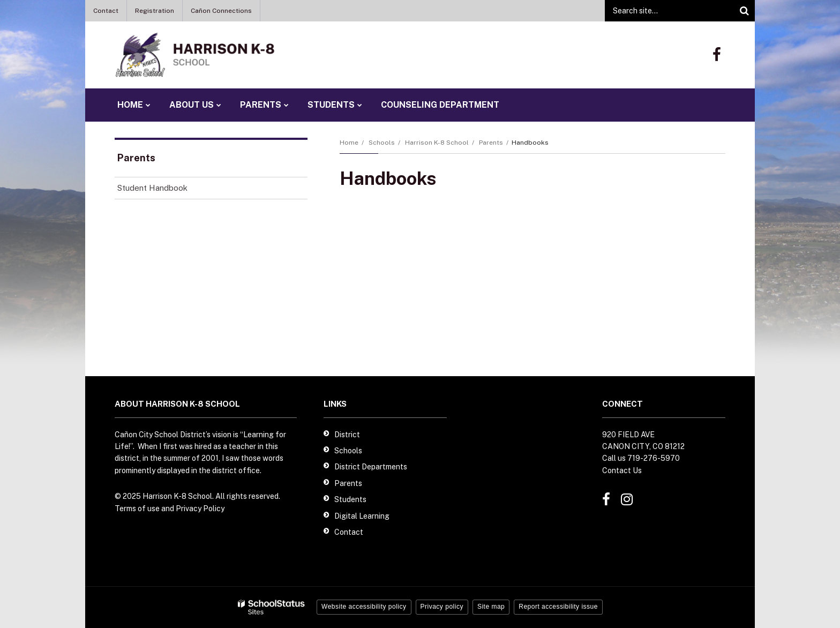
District (347, 435)
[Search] (744, 11)
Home (349, 143)
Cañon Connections (221, 11)
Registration (155, 11)
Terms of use (137, 509)
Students (350, 499)
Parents (491, 143)
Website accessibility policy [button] (364, 607)
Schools (382, 143)
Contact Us (622, 470)
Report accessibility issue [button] (558, 607)
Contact (106, 11)
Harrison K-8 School (437, 143)
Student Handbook (152, 188)
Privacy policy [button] (442, 607)
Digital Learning (362, 516)
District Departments (371, 467)
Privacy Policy (200, 509)
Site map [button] (491, 607)
